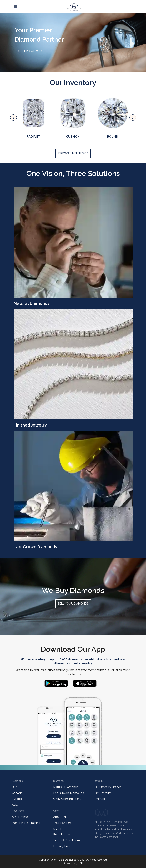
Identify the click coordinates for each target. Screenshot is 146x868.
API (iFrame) (20, 817)
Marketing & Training (26, 823)
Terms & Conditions (67, 840)
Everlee (100, 799)
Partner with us (30, 51)
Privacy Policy (63, 846)
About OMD (62, 817)
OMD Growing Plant (67, 799)
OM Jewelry (103, 793)
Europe (17, 799)
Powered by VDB (73, 864)
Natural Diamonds (66, 787)
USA (15, 787)
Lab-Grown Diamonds (69, 793)
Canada (17, 793)
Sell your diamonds (73, 604)
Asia (15, 805)
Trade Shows (62, 823)
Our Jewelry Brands (108, 787)
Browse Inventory (73, 153)
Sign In (58, 829)
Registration (62, 834)
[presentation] (13, 118)
